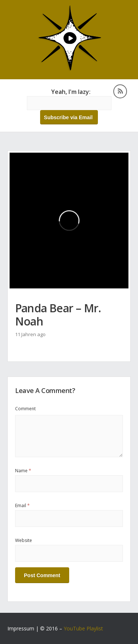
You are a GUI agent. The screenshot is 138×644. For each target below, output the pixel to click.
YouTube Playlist (83, 628)
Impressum (21, 628)
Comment (25, 409)
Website (24, 540)
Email (22, 505)
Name (23, 471)
